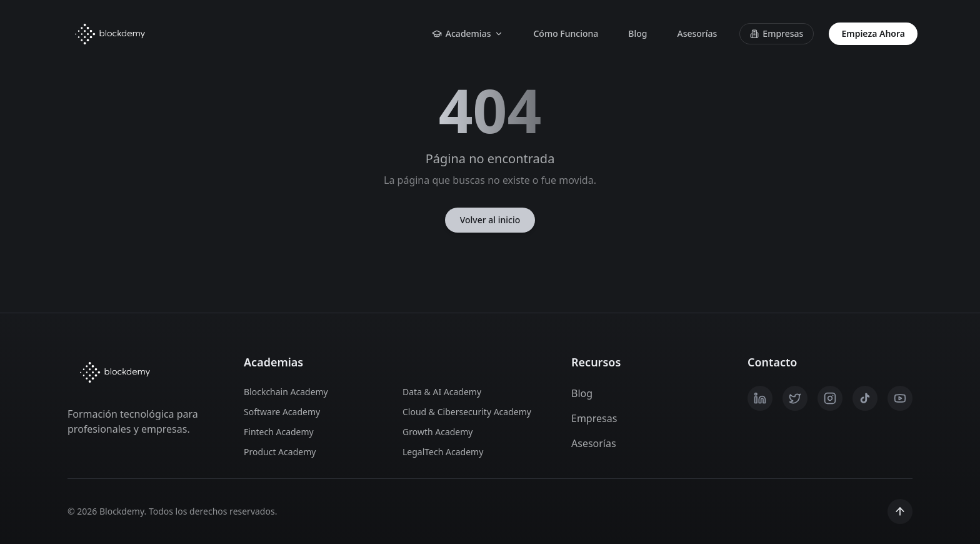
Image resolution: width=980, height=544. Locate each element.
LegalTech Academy (443, 452)
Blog (637, 33)
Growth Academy (438, 432)
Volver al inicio (490, 220)
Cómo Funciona (566, 33)
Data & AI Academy (442, 392)
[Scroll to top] (900, 511)
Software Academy (282, 412)
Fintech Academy (279, 432)
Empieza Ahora (873, 33)
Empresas (777, 33)
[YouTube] (900, 398)
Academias (468, 33)
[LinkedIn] (760, 398)
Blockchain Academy (286, 392)
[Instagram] (830, 398)
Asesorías (697, 33)
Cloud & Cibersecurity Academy (467, 412)
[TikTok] (865, 398)
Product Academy (280, 452)
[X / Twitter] (795, 398)
